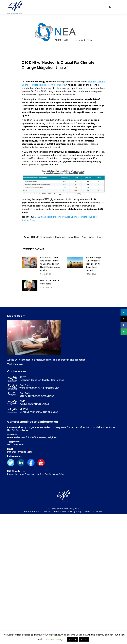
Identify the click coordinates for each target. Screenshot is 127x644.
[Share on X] (124, 319)
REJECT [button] (84, 639)
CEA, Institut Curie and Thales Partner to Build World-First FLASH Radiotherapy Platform (50, 264)
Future (84, 237)
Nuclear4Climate (73, 237)
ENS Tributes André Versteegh (50, 282)
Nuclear (92, 237)
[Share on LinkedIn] (124, 312)
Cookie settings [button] (55, 639)
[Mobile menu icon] (117, 7)
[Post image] (30, 262)
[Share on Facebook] (124, 325)
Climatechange (60, 237)
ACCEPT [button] (72, 639)
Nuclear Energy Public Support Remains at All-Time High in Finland (93, 264)
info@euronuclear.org (19, 452)
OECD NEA (35, 237)
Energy (99, 237)
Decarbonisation (47, 237)
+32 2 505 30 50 (16, 445)
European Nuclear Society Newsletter (45, 474)
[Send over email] (124, 332)
